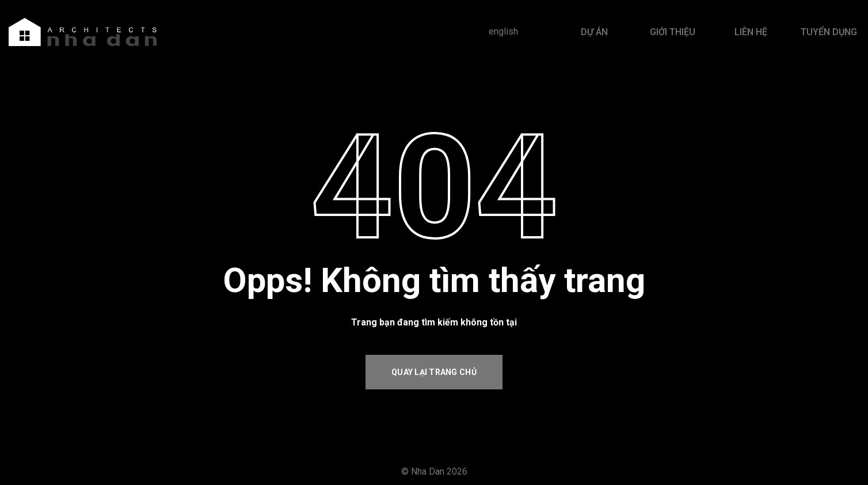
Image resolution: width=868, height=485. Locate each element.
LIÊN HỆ (751, 32)
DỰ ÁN (594, 32)
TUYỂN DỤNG (829, 32)
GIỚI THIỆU (673, 32)
